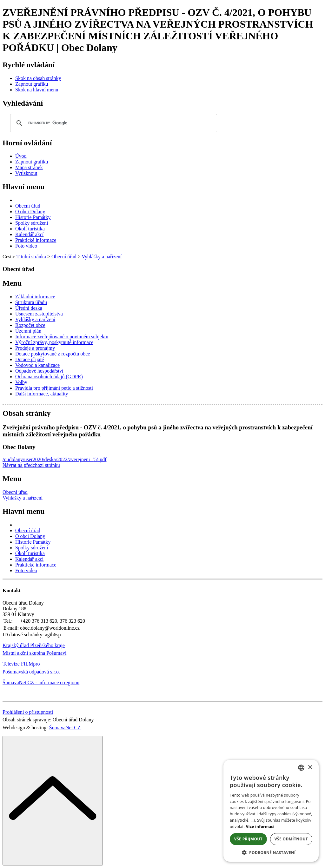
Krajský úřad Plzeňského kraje (34, 645)
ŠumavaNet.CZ (65, 728)
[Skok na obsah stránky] (38, 78)
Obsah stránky (27, 413)
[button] (271, 852)
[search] (113, 123)
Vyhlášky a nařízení (23, 498)
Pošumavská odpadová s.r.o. (31, 672)
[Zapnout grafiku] (32, 84)
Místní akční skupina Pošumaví (34, 653)
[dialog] (271, 811)
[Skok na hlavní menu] (37, 90)
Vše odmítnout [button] (291, 839)
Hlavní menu (24, 187)
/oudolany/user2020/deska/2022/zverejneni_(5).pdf (54, 459)
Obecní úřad (15, 492)
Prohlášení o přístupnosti (28, 712)
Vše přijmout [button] (248, 839)
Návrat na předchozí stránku (31, 465)
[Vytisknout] (26, 173)
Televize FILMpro (21, 664)
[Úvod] (21, 156)
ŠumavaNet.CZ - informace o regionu (41, 682)
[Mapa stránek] (29, 167)
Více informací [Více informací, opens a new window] (260, 827)
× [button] (310, 768)
